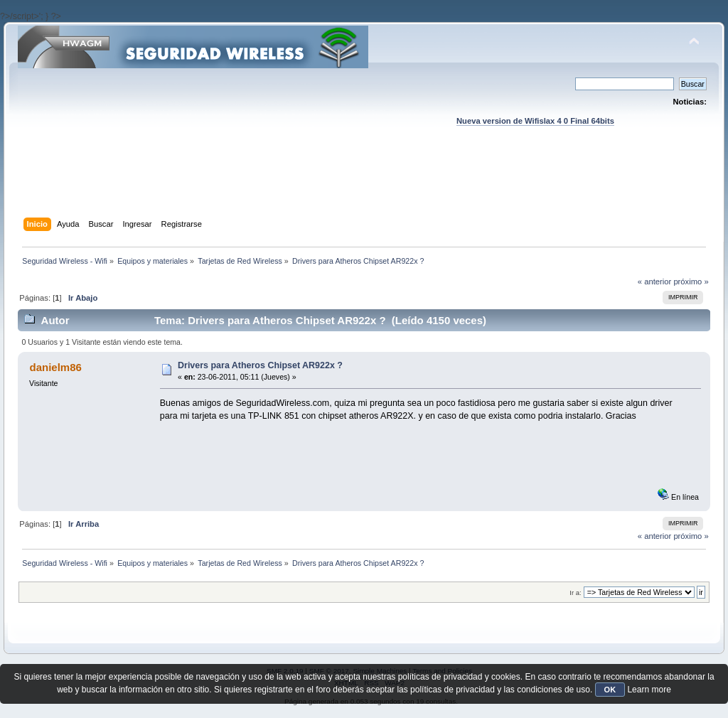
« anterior (654, 282)
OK (610, 690)
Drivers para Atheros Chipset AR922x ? (260, 365)
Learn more (649, 690)
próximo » (691, 282)
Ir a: (575, 593)
